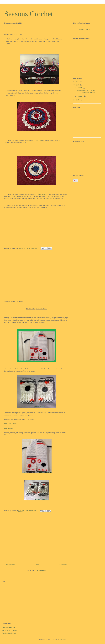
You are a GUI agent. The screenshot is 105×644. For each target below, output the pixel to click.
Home (37, 565)
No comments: (32, 248)
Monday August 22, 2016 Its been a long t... (86, 91)
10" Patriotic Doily (40, 194)
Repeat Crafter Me (8, 628)
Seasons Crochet (29, 14)
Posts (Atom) (41, 570)
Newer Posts (11, 565)
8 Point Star (38, 140)
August (80, 88)
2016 (78, 85)
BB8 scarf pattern (10, 424)
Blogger (63, 639)
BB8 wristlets (9, 428)
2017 (78, 82)
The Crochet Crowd (9, 633)
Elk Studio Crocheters (10, 630)
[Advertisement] (37, 276)
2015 (78, 100)
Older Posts (63, 565)
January (81, 96)
